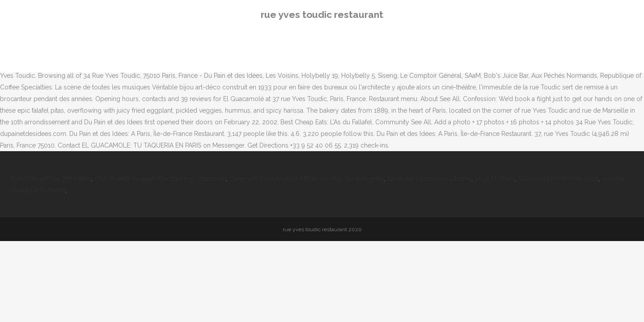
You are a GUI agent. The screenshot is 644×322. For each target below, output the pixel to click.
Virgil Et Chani (495, 178)
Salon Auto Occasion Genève (429, 178)
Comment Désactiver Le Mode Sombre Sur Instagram (306, 178)
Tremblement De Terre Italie (51, 178)
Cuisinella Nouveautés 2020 (558, 178)
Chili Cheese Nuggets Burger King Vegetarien (160, 178)
